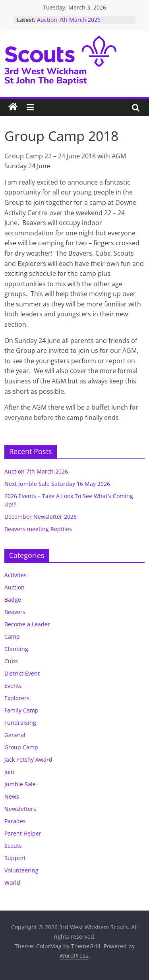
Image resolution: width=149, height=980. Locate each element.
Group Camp (21, 747)
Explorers (17, 698)
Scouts (13, 846)
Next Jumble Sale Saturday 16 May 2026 (57, 484)
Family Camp (21, 710)
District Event (22, 673)
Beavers (15, 612)
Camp (12, 636)
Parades (15, 821)
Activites (15, 575)
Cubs (11, 661)
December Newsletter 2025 (41, 517)
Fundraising (20, 723)
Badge (13, 600)
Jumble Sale (20, 784)
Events (13, 686)
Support (15, 858)
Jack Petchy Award (28, 760)
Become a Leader (27, 624)
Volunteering (21, 870)
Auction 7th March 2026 (69, 20)
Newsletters (20, 809)
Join (9, 772)
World (12, 883)
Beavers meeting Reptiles (38, 529)
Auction (15, 587)
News (12, 796)
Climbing (16, 649)
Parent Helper (23, 833)
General (15, 735)
